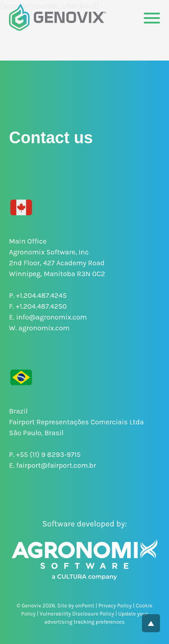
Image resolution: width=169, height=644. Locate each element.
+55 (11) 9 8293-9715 (49, 454)
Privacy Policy (115, 606)
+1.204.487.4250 (41, 306)
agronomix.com (44, 328)
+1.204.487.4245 (41, 295)
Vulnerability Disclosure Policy (77, 614)
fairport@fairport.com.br (56, 465)
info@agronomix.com (52, 317)
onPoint (85, 606)
